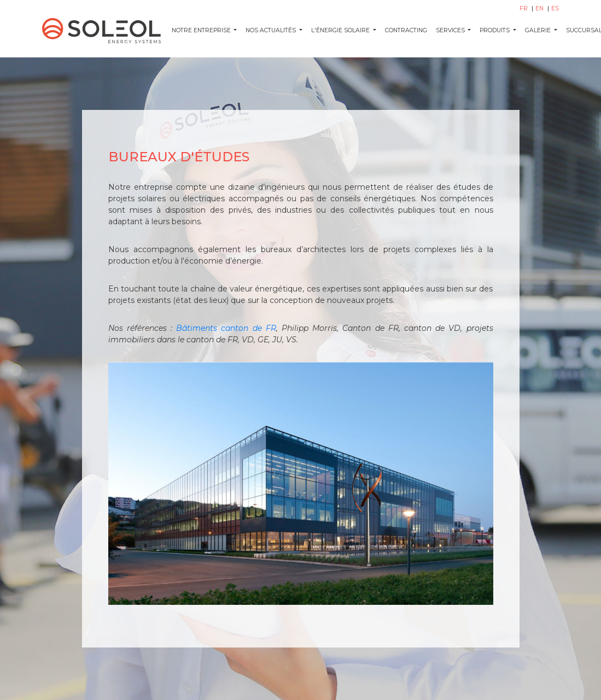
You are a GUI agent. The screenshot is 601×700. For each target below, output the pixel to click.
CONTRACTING (406, 30)
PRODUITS (495, 30)
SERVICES (451, 30)
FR (524, 8)
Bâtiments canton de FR (226, 328)
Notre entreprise (202, 30)
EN (540, 8)
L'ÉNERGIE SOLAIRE (341, 30)
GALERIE (539, 30)
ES (555, 8)
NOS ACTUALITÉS (272, 30)
